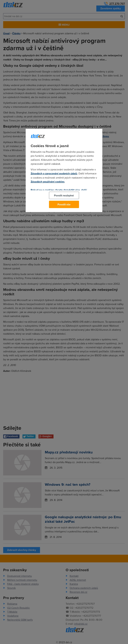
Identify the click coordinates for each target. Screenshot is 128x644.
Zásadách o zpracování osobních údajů (54, 173)
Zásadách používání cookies (48, 182)
